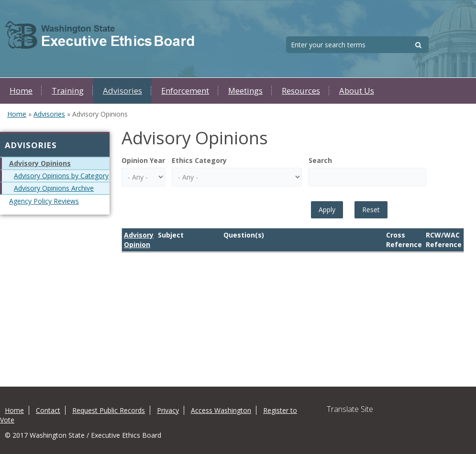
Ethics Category (199, 160)
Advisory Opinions (40, 163)
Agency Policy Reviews (44, 201)
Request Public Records (109, 410)
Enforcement (185, 91)
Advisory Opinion (139, 240)
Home (21, 91)
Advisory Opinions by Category (61, 176)
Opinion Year (143, 160)
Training (68, 91)
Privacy (168, 410)
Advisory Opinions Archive (54, 188)
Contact (48, 410)
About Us (357, 91)
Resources (301, 91)
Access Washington (221, 410)
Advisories (122, 91)
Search (320, 160)
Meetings (245, 91)
